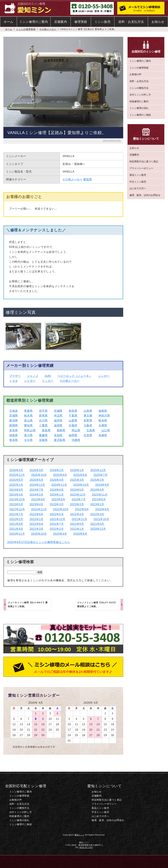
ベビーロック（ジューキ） (75, 376)
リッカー (48, 381)
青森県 (28, 411)
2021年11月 (80, 519)
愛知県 (88, 179)
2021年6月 (77, 524)
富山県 (28, 420)
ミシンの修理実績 (26, 29)
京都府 (73, 425)
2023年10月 (17, 499)
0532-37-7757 (86, 847)
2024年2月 (36, 495)
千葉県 (73, 416)
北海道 (14, 411)
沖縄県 (76, 440)
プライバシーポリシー (141, 168)
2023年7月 (79, 499)
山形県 (88, 411)
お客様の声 (135, 74)
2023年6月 (99, 499)
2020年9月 (60, 534)
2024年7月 (36, 490)
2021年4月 (16, 529)
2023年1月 (97, 504)
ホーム (8, 22)
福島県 (103, 411)
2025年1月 (16, 485)
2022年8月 (102, 509)
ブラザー (15, 376)
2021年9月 (16, 524)
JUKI (48, 376)
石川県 (43, 420)
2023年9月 (38, 499)
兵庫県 (103, 425)
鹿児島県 (60, 440)
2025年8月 (80, 475)
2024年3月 (16, 495)
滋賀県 (58, 425)
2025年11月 (17, 475)
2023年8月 (58, 499)
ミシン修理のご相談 (140, 115)
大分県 (28, 440)
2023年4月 (36, 504)
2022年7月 (16, 514)
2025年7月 (101, 475)
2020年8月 (80, 534)
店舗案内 (60, 22)
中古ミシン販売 (138, 182)
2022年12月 (17, 509)
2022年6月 (36, 514)
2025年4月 (57, 480)
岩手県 (43, 411)
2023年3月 (57, 504)
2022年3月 (97, 514)
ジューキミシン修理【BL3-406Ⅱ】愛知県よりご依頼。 (28, 604)
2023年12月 (78, 495)
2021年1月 (77, 529)
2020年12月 (98, 529)
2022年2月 (16, 519)
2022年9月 (82, 509)
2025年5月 (36, 480)
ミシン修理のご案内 (34, 22)
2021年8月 (36, 524)
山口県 (106, 430)
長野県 (88, 420)
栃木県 (28, 416)
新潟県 (14, 420)
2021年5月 (97, 524)
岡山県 (76, 430)
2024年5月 (77, 490)
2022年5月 (57, 514)
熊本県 (14, 440)
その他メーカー (48, 29)
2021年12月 (58, 519)
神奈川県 (104, 416)
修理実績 (81, 22)
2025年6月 (16, 480)
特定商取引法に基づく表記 (144, 162)
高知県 (58, 435)
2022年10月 (61, 509)
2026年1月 (77, 470)
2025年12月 (98, 470)
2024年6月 (57, 490)
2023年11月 (100, 495)
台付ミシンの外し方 (140, 95)
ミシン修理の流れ (139, 108)
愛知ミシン (80, 835)
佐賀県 (88, 435)
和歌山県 (30, 430)
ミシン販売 (102, 22)
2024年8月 (16, 490)
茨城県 (14, 416)
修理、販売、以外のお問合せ (145, 195)
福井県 (58, 420)
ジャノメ (33, 376)
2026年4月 (16, 470)
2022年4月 (77, 514)
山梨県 (73, 420)
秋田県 (73, 411)
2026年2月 (57, 470)
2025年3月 (77, 480)
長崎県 (103, 435)
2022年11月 (39, 509)
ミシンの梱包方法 (139, 88)
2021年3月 (36, 529)
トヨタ (14, 381)
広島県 (91, 430)
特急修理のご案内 (139, 101)
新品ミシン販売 (138, 175)
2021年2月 (57, 529)
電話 (58, 861)
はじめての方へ (138, 188)
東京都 (88, 416)
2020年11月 (17, 534)
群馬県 (43, 416)
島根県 (61, 430)
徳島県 (14, 435)
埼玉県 (58, 416)
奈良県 (14, 430)
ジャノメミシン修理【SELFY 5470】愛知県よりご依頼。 (97, 604)
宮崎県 (43, 440)
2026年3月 (36, 470)
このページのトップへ (144, 861)
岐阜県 (103, 420)
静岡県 (14, 425)
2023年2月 (77, 504)
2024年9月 (102, 485)
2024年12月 (37, 485)
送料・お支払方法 (131, 22)
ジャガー (30, 381)
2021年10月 (101, 519)
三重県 (43, 425)
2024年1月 (57, 495)
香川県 (28, 435)
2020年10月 (39, 534)
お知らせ (158, 22)
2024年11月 (59, 485)
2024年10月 (81, 485)
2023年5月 (16, 504)
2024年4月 (97, 490)
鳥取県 (46, 430)
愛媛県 (43, 435)
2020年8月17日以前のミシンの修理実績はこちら (39, 542)
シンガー (104, 376)
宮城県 (58, 411)
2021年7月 (57, 524)
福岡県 (73, 435)
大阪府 (88, 425)
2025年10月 (39, 475)
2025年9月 (60, 475)
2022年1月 (36, 519)
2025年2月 (97, 480)
